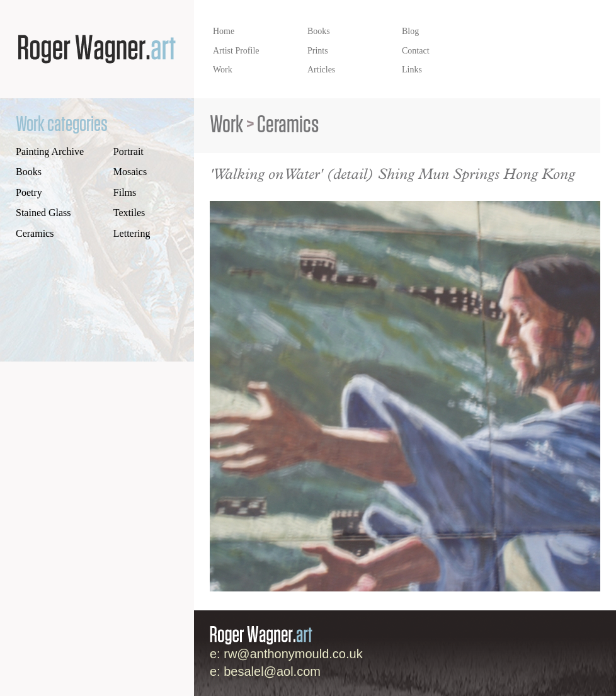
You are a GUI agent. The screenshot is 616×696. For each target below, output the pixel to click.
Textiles (129, 213)
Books (29, 172)
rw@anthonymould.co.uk (293, 654)
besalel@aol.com (272, 671)
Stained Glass (43, 213)
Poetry (29, 192)
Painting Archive (50, 151)
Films (125, 192)
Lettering (132, 233)
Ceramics (35, 233)
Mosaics (130, 172)
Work (226, 125)
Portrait (128, 151)
